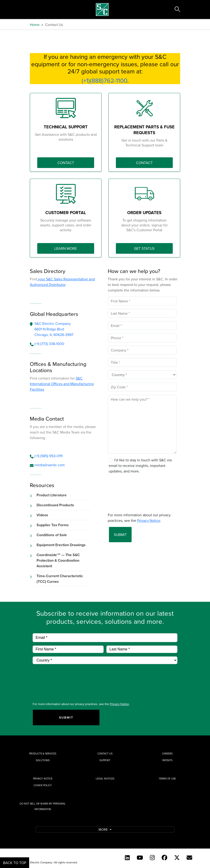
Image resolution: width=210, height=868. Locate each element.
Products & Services (43, 754)
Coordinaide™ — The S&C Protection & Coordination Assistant (58, 560)
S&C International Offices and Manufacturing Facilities (62, 384)
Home (35, 25)
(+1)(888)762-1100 (104, 81)
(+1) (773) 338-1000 (49, 344)
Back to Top (15, 863)
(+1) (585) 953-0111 (48, 456)
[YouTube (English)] (140, 858)
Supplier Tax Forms (53, 525)
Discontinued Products (55, 505)
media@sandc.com (50, 465)
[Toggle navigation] (27, 10)
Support (105, 760)
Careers (167, 754)
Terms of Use (167, 779)
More (104, 829)
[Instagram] (152, 858)
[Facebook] (164, 858)
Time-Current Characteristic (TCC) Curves (60, 579)
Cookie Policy (43, 785)
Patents (167, 760)
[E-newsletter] (189, 858)
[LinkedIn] (127, 858)
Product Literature (52, 495)
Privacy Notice (43, 779)
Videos (42, 515)
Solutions (43, 760)
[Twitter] (177, 858)
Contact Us (105, 754)
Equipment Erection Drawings (61, 545)
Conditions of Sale (52, 535)
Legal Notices (105, 779)
